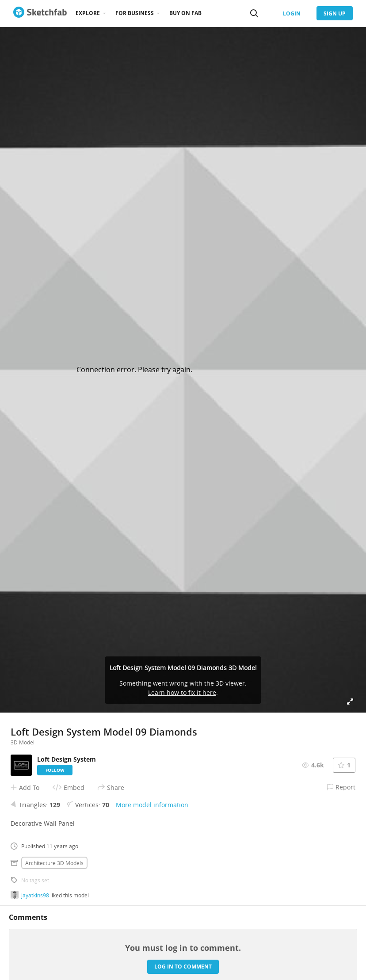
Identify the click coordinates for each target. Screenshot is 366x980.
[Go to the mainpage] (40, 13)
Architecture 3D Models (54, 863)
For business (135, 13)
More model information (152, 805)
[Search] (254, 13)
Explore (88, 13)
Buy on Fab (185, 13)
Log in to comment (183, 967)
